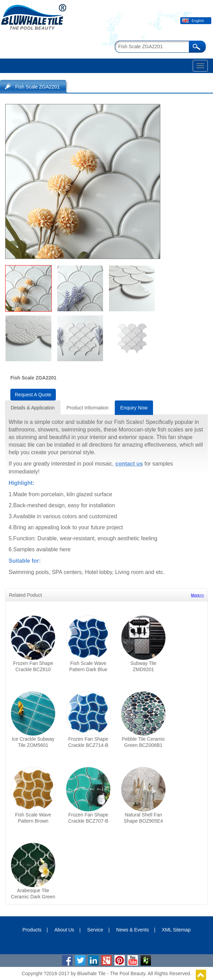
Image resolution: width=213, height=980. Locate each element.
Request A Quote (33, 395)
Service (95, 930)
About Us (64, 930)
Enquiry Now (134, 408)
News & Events (133, 930)
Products (32, 930)
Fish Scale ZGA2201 (37, 87)
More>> (197, 595)
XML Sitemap (176, 930)
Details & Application (33, 408)
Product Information (88, 408)
